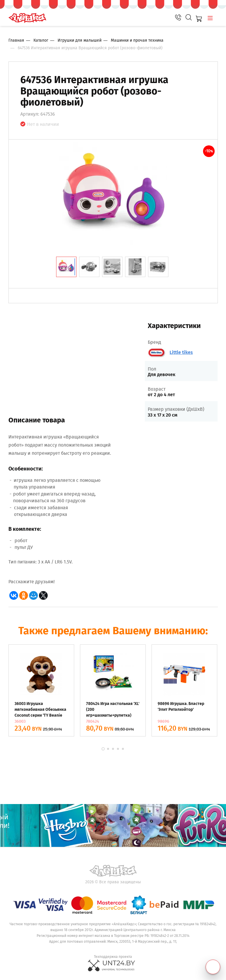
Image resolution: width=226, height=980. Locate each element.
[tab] (66, 267)
